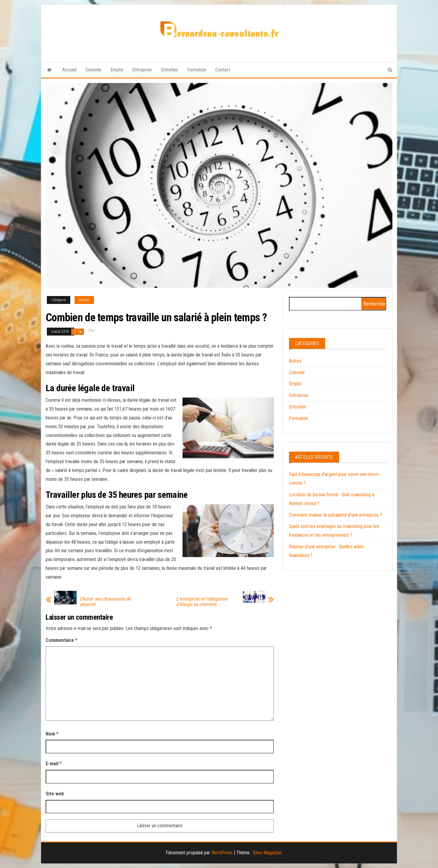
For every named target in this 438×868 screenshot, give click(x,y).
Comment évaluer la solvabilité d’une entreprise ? (335, 515)
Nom (52, 734)
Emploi (117, 70)
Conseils (93, 70)
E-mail (54, 764)
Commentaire (61, 640)
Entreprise (142, 70)
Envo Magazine (267, 853)
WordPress (222, 853)
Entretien (169, 70)
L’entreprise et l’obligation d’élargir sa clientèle (202, 602)
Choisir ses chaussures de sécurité (105, 602)
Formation (197, 70)
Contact (223, 70)
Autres (295, 361)
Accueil (69, 70)
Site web (55, 794)
